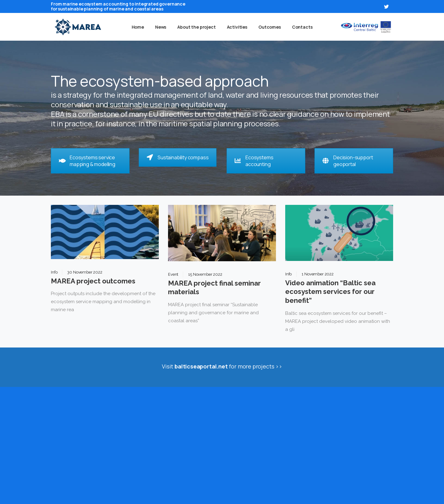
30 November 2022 (85, 272)
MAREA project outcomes (93, 281)
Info (54, 272)
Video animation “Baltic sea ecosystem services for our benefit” (330, 292)
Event (173, 274)
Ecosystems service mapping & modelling (87, 161)
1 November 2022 (318, 274)
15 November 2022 (205, 274)
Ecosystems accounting (254, 161)
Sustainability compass (178, 157)
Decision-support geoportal (348, 161)
